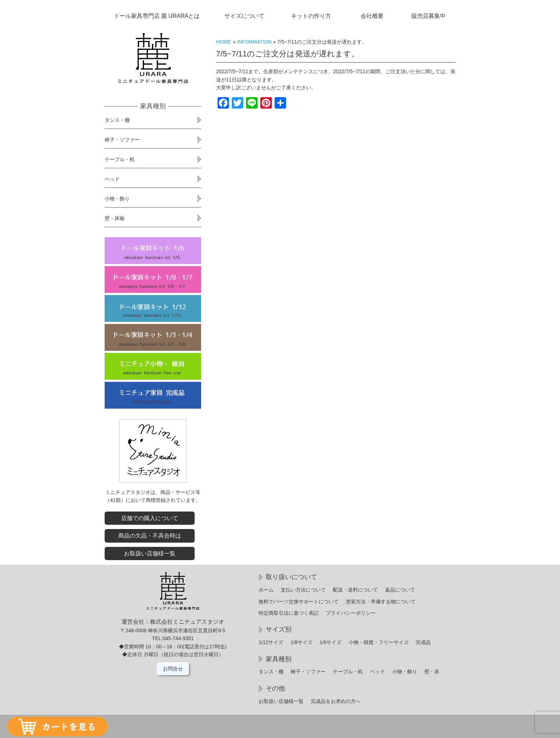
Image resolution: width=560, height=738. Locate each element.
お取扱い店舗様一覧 (150, 553)
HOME (224, 42)
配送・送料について (355, 590)
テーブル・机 (120, 159)
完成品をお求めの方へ (336, 701)
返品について (400, 590)
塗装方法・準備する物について (381, 602)
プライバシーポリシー (351, 613)
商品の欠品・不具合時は (150, 536)
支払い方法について (303, 590)
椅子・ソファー (122, 140)
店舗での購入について (150, 518)
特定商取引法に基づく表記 (289, 613)
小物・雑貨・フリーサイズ (379, 642)
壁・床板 (115, 218)
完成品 (423, 642)
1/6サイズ (331, 642)
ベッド (112, 179)
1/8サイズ (301, 642)
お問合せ (173, 669)
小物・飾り (117, 199)
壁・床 (432, 672)
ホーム (266, 590)
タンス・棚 (117, 120)
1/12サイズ (271, 642)
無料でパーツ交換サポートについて (299, 602)
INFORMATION (254, 42)
